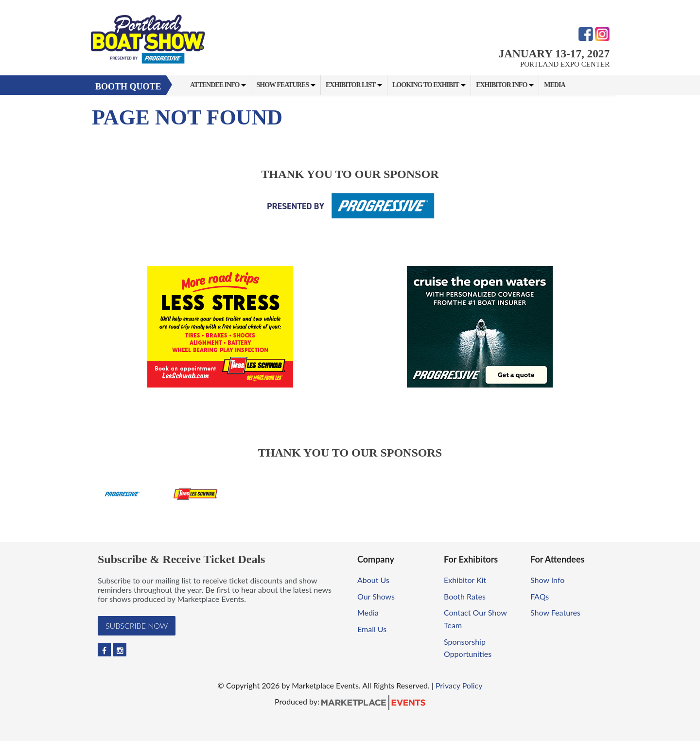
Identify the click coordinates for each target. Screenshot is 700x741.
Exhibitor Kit (465, 580)
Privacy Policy (459, 685)
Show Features (282, 85)
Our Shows (376, 596)
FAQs (540, 596)
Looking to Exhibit (426, 85)
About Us (373, 580)
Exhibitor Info (501, 85)
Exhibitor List (350, 85)
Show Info (547, 580)
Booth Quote (128, 87)
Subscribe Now (137, 626)
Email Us (372, 629)
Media (554, 85)
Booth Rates (465, 596)
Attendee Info (215, 85)
